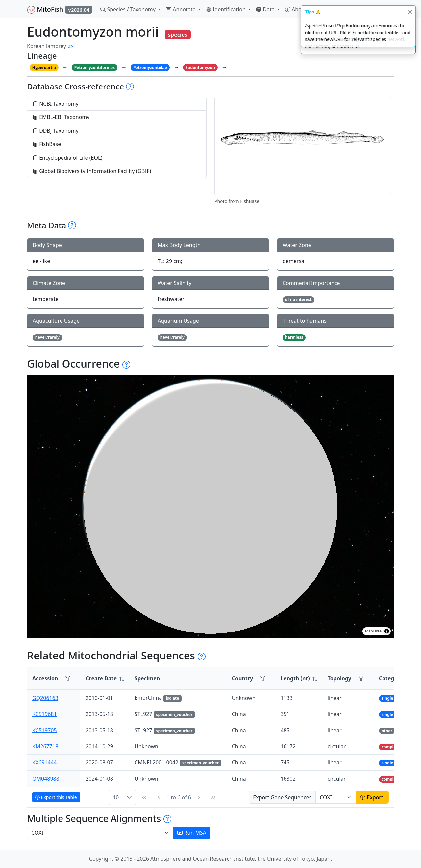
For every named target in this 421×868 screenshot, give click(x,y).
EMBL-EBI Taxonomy (61, 117)
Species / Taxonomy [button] (129, 9)
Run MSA (192, 833)
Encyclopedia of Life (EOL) (67, 158)
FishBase (47, 144)
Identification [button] (227, 9)
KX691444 (44, 762)
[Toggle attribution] (387, 631)
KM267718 (45, 746)
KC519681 (45, 714)
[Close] (410, 12)
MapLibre (373, 631)
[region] (210, 507)
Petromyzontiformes (95, 68)
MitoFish (60, 9)
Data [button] (266, 9)
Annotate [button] (182, 9)
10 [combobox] (116, 797)
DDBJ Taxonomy (56, 131)
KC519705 (45, 730)
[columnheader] (105, 678)
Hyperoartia (44, 68)
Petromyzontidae (150, 68)
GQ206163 (45, 698)
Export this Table (56, 797)
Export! (372, 797)
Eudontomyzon (200, 68)
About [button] (297, 9)
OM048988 (46, 779)
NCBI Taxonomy (56, 104)
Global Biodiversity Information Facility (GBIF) (92, 171)
